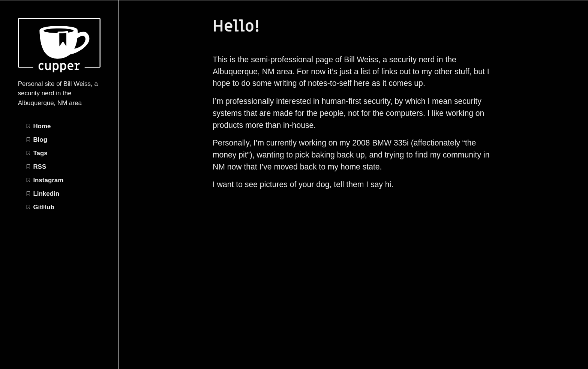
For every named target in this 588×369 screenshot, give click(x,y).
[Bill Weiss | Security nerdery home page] (59, 70)
